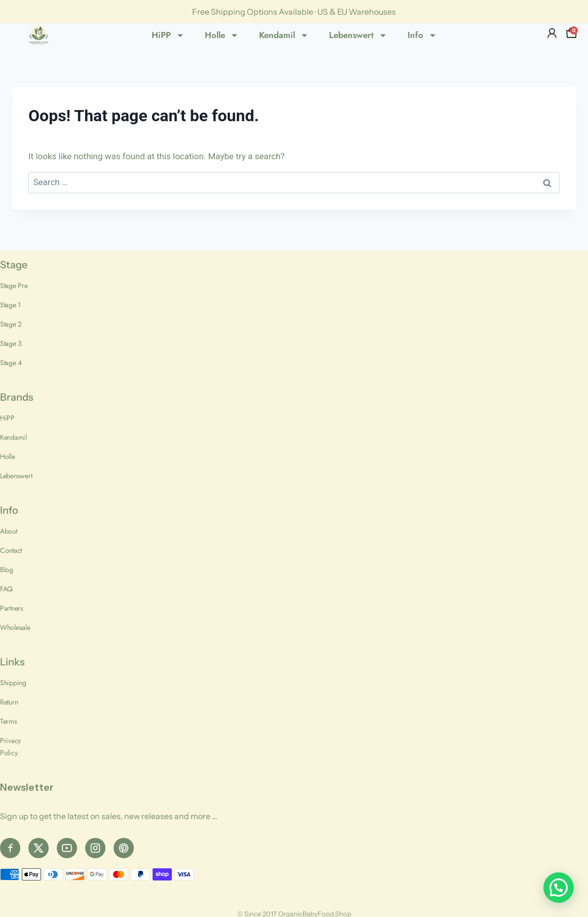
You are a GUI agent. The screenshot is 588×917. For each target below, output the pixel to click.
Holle (222, 35)
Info (422, 35)
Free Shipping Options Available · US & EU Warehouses (294, 12)
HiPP (168, 35)
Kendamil (284, 35)
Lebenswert (358, 35)
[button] (559, 888)
